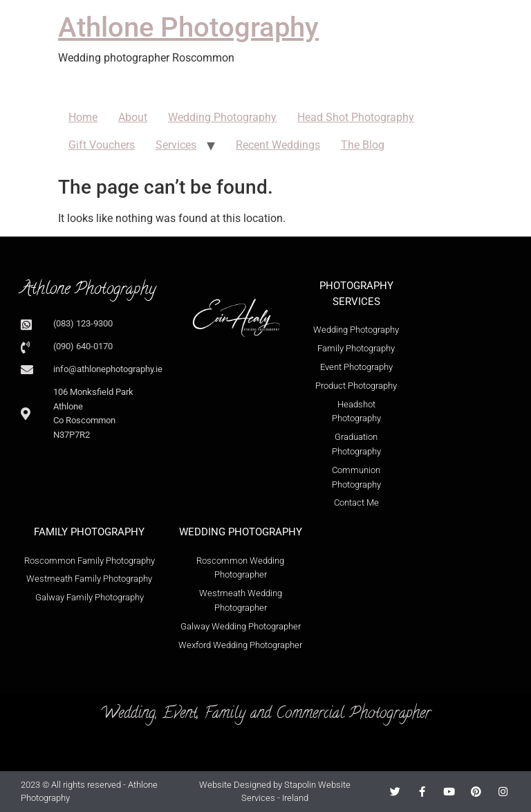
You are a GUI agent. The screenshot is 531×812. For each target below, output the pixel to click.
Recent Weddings (278, 145)
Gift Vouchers (102, 145)
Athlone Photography (188, 27)
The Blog (363, 145)
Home (83, 117)
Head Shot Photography (356, 117)
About (133, 117)
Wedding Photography (222, 117)
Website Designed (235, 785)
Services (176, 145)
